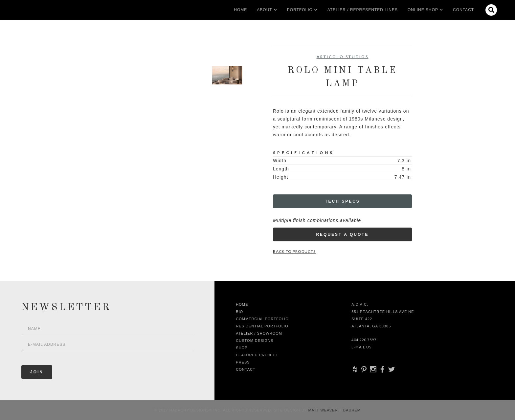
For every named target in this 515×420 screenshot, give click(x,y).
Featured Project (257, 355)
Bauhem (351, 410)
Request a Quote (342, 234)
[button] (264, 10)
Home (240, 10)
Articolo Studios (343, 57)
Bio (239, 312)
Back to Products (294, 251)
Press (243, 362)
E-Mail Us (361, 347)
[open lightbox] (118, 75)
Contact (463, 10)
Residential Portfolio (262, 326)
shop (242, 348)
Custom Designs (255, 341)
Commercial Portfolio (262, 319)
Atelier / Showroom (259, 333)
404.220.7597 (364, 340)
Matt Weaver (324, 410)
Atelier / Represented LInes (363, 10)
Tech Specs (342, 201)
